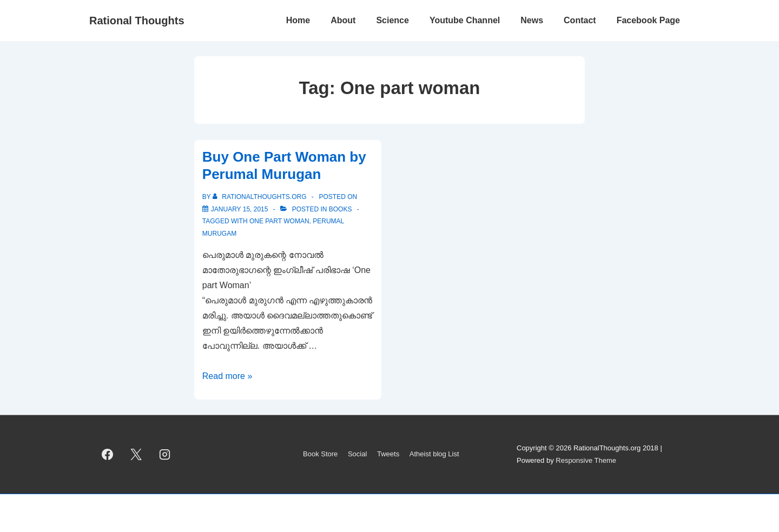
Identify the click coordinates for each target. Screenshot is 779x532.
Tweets (388, 454)
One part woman (279, 221)
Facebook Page (648, 20)
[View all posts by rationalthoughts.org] (260, 197)
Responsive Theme (586, 460)
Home (298, 20)
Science (392, 20)
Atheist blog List (434, 454)
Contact (580, 20)
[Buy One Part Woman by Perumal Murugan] (240, 209)
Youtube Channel (465, 20)
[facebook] (108, 455)
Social (357, 454)
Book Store (320, 454)
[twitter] (136, 455)
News (532, 20)
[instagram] (165, 455)
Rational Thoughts (137, 21)
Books (341, 209)
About (343, 20)
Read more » (227, 376)
